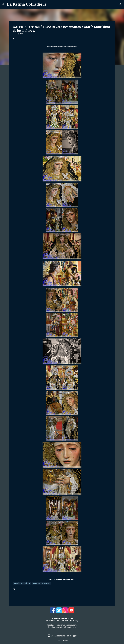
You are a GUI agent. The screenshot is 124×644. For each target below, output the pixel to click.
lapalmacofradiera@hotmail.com (62, 625)
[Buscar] (121, 4)
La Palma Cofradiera (27, 4)
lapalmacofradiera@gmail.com (62, 627)
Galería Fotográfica (22, 583)
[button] (14, 39)
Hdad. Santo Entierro (41, 583)
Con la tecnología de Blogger (62, 636)
